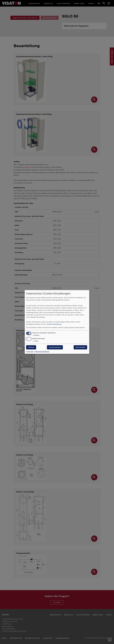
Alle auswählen (80, 347)
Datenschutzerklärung (54, 324)
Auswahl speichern (55, 347)
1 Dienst (35, 341)
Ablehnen (31, 347)
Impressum (30, 352)
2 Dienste (36, 335)
